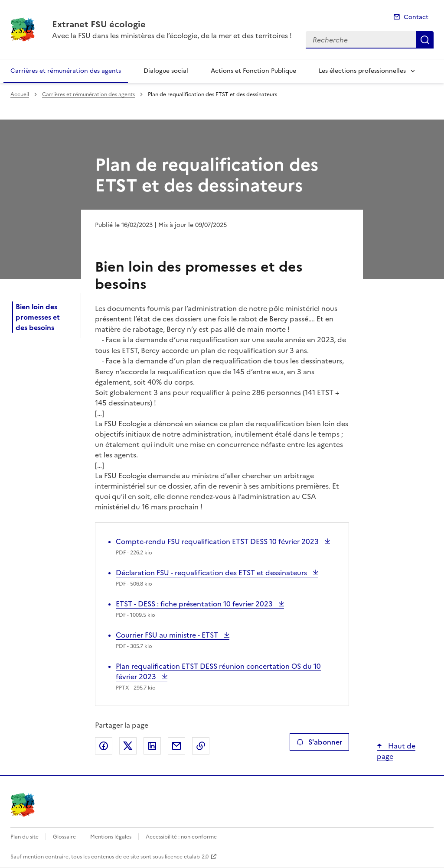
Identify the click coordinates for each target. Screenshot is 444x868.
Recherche (425, 40)
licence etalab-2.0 (187, 857)
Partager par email (176, 746)
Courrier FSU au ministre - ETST (168, 635)
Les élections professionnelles (362, 71)
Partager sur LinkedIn (152, 746)
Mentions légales (111, 837)
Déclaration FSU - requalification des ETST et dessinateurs (212, 573)
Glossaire (64, 837)
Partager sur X (128, 746)
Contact (416, 17)
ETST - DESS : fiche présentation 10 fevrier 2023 (195, 604)
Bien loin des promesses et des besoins (38, 317)
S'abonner (319, 742)
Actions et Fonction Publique (253, 71)
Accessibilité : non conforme (181, 837)
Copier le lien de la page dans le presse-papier (201, 746)
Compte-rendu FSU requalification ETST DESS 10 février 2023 (218, 541)
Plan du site (24, 837)
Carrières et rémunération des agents (66, 71)
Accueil (20, 94)
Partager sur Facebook (104, 746)
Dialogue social (166, 71)
